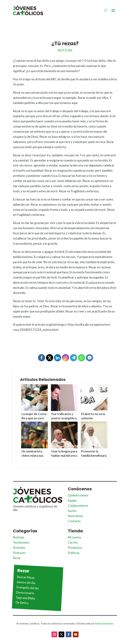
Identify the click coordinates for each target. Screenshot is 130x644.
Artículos (19, 548)
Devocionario (25, 593)
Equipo (72, 500)
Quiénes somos (78, 495)
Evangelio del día (28, 588)
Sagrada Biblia (26, 598)
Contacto (74, 521)
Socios (72, 511)
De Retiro (22, 603)
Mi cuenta (74, 537)
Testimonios (21, 542)
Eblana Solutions (104, 623)
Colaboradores (78, 506)
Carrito (73, 542)
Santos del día (26, 582)
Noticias (65, 50)
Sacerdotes (75, 516)
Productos (75, 548)
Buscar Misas (26, 577)
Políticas (74, 553)
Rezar (17, 558)
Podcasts (19, 553)
